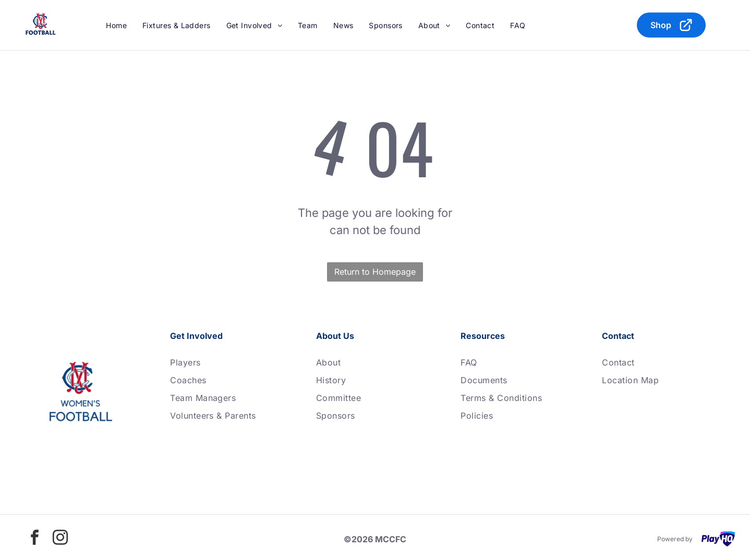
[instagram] (61, 539)
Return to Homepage (375, 272)
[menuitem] (116, 25)
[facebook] (35, 539)
